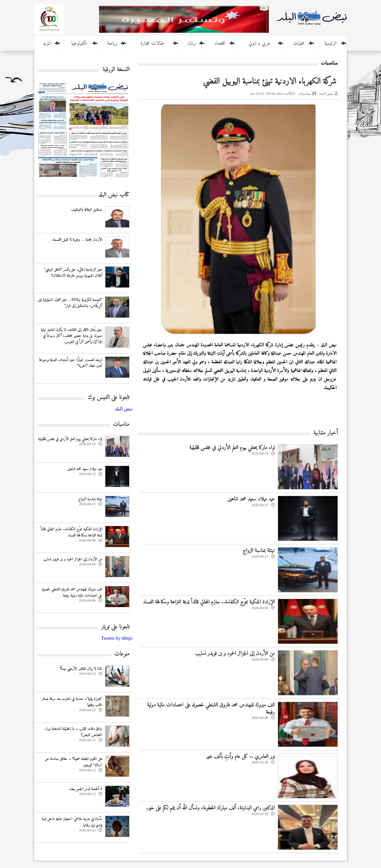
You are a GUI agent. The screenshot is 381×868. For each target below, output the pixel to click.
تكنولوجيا (79, 43)
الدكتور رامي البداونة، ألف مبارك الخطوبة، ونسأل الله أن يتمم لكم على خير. (210, 808)
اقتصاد (220, 43)
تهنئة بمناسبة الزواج (259, 551)
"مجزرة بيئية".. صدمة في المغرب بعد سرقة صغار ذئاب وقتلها (72, 702)
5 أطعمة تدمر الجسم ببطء (86, 789)
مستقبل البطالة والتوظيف (87, 210)
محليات (299, 43)
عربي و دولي (259, 43)
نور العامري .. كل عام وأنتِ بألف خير (241, 757)
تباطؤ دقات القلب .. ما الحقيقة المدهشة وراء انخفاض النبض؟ (74, 732)
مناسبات (304, 94)
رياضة (112, 43)
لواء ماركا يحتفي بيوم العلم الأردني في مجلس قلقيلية (232, 448)
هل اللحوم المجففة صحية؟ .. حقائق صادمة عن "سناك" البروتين (73, 762)
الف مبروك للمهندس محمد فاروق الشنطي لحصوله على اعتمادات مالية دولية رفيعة (211, 709)
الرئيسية (331, 43)
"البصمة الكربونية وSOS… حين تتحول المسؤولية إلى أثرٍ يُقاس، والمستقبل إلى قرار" (70, 303)
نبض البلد (326, 94)
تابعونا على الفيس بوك (109, 398)
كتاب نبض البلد (114, 195)
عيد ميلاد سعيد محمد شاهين (251, 499)
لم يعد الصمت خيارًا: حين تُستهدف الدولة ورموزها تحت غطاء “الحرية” (71, 363)
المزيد (47, 43)
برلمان (192, 43)
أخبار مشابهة (325, 433)
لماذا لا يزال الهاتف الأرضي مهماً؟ (81, 669)
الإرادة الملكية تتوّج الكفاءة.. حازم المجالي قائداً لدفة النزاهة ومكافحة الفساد (209, 602)
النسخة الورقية (116, 70)
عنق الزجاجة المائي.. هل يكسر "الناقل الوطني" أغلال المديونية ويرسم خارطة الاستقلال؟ (73, 273)
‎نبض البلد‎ (124, 409)
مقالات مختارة (152, 43)
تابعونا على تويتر (115, 627)
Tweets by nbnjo (117, 638)
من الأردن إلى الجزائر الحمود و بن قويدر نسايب (235, 654)
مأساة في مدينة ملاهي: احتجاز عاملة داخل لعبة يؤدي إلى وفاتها (72, 822)
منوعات (122, 654)
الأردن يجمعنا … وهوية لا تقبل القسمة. (77, 240)
